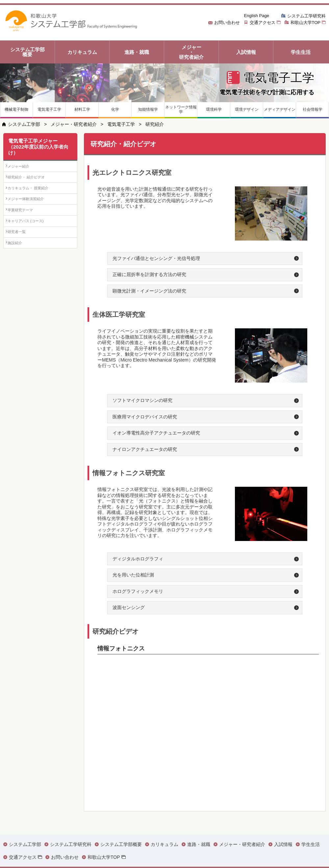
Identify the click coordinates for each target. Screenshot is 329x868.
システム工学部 (24, 124)
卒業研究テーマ (26, 237)
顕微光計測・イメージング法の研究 (149, 291)
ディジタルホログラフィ (138, 559)
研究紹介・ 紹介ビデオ (33, 186)
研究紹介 (155, 124)
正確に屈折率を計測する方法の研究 (149, 274)
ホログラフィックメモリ (138, 591)
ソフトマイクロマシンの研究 (142, 400)
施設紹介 (20, 288)
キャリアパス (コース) (32, 254)
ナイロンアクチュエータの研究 (145, 449)
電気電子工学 (121, 124)
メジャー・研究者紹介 (74, 124)
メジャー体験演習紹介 (33, 220)
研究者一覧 (22, 271)
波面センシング (129, 607)
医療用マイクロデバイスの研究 (145, 417)
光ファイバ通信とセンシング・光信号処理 (156, 258)
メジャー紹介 (24, 169)
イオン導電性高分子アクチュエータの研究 (156, 433)
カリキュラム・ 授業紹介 (35, 203)
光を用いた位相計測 (133, 575)
